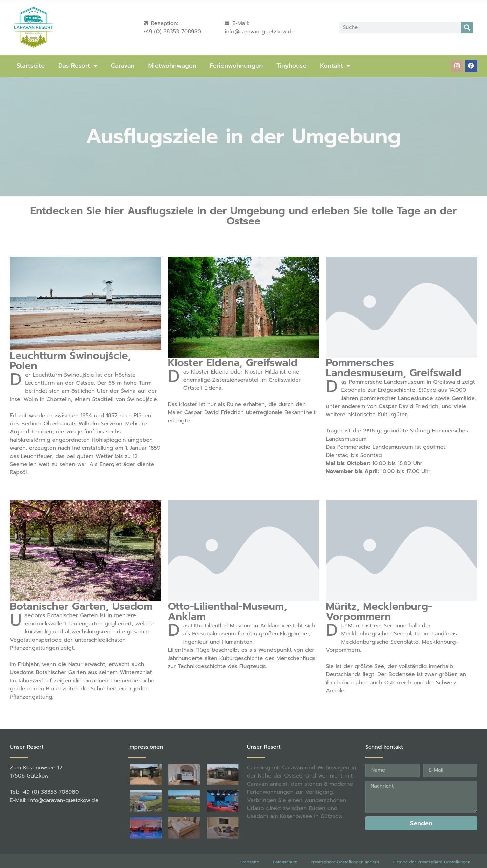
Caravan (123, 66)
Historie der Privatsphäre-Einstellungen (431, 862)
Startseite (31, 66)
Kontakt (335, 66)
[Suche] (467, 27)
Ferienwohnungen (236, 66)
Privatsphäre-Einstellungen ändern (345, 862)
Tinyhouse (291, 66)
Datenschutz (285, 862)
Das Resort (78, 66)
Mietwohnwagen (172, 66)
